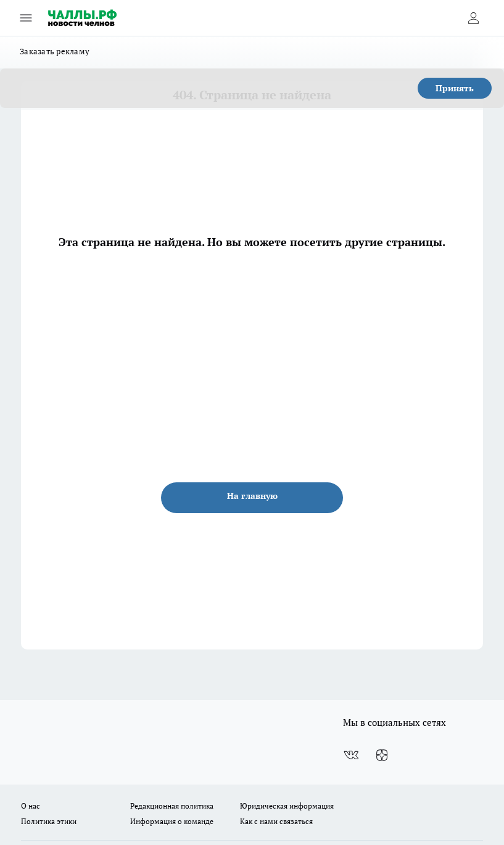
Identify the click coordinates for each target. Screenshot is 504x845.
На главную (252, 496)
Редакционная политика (172, 806)
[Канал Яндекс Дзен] (382, 756)
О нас (31, 806)
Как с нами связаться (276, 821)
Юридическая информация (287, 806)
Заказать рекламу (55, 51)
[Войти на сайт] (473, 18)
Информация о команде (172, 821)
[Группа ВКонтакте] (351, 756)
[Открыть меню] (26, 18)
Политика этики (49, 821)
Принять (455, 88)
